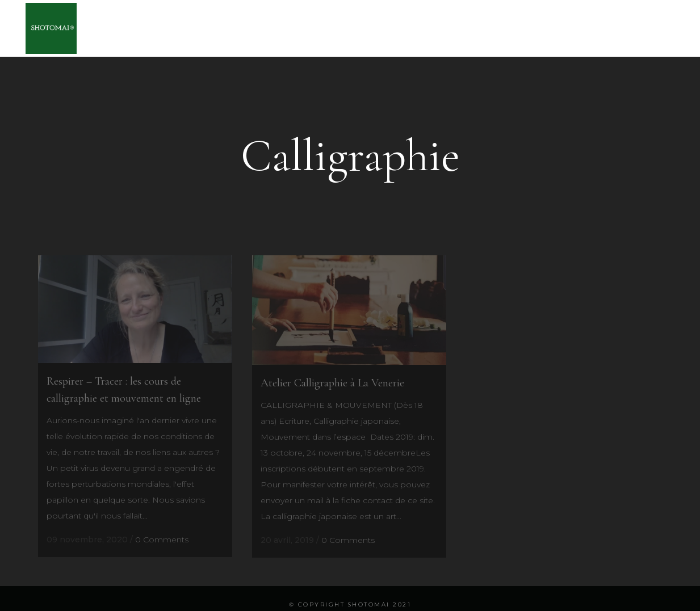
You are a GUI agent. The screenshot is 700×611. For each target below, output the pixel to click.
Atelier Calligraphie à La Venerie (332, 383)
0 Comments (162, 540)
